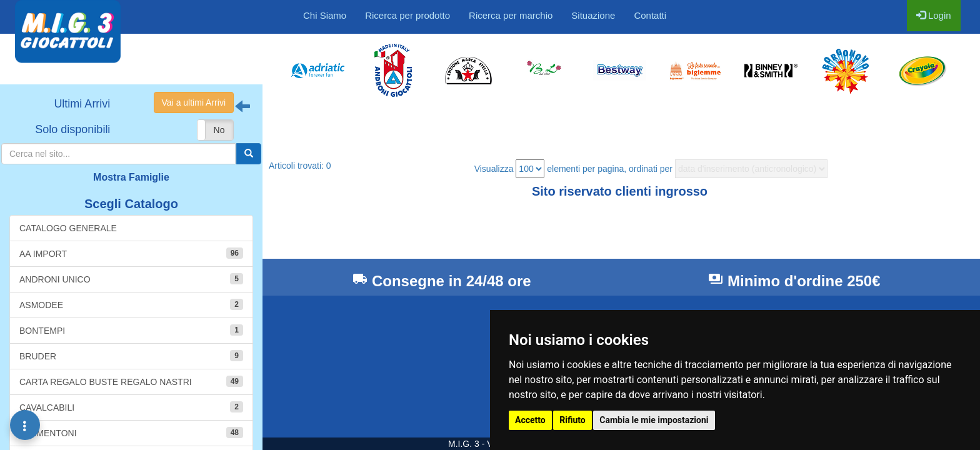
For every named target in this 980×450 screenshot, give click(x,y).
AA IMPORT (131, 253)
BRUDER (131, 356)
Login (934, 15)
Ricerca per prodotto (407, 15)
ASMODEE (131, 304)
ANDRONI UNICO (131, 279)
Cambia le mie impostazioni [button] (654, 420)
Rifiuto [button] (572, 420)
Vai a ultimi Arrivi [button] (194, 102)
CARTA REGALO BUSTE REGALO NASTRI (131, 381)
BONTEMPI (131, 330)
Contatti (650, 15)
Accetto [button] (530, 420)
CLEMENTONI (131, 432)
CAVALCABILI (131, 407)
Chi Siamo (325, 15)
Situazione (593, 15)
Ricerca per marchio (511, 15)
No (219, 130)
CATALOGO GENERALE (68, 228)
